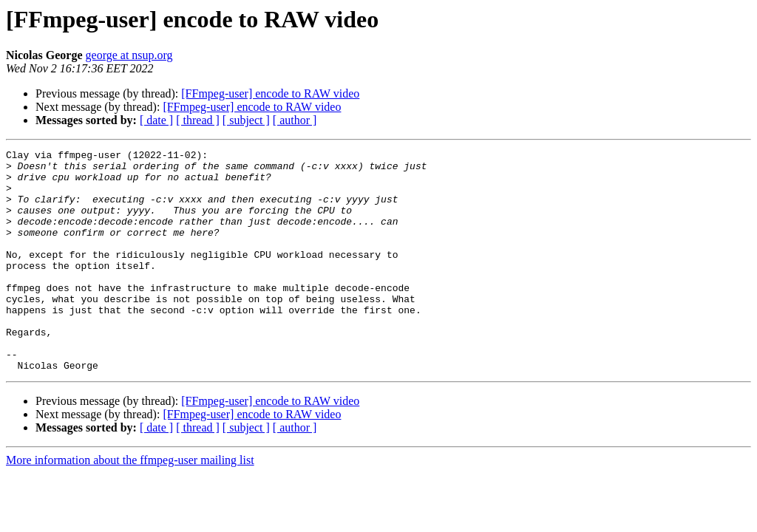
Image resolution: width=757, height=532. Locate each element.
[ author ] (295, 120)
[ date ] (156, 120)
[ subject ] (246, 120)
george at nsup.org (129, 55)
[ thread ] (198, 120)
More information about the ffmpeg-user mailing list (130, 504)
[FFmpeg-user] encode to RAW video (270, 93)
